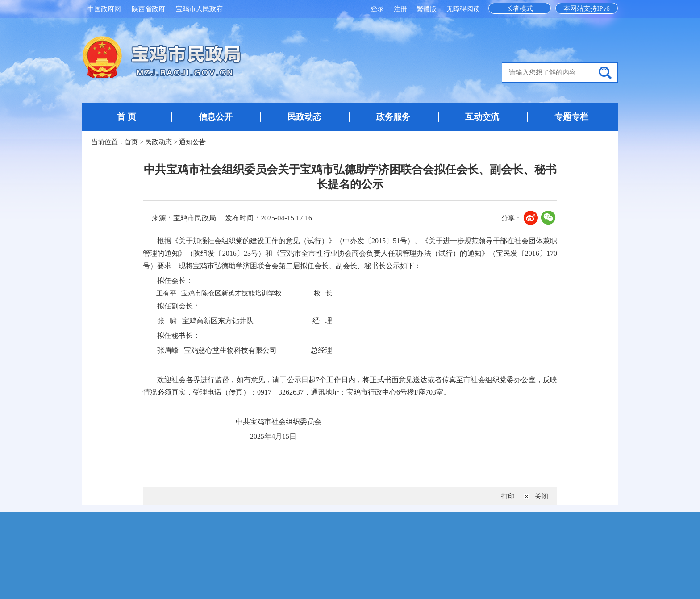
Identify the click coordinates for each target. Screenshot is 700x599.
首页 (131, 142)
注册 (401, 9)
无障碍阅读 (463, 9)
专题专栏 (571, 117)
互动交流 (482, 117)
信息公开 (216, 117)
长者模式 (520, 8)
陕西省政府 (148, 9)
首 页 (127, 117)
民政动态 (304, 117)
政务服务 (393, 117)
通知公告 (192, 142)
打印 (508, 496)
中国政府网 (104, 9)
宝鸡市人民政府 (199, 9)
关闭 (542, 496)
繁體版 (427, 9)
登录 (378, 9)
